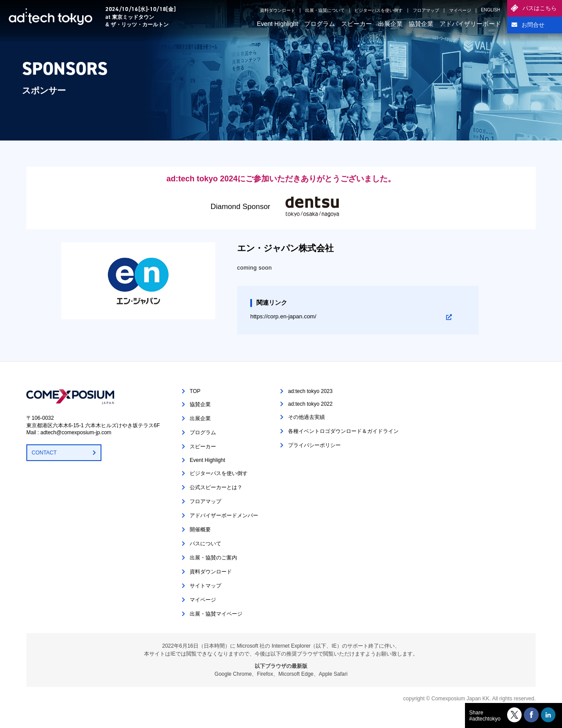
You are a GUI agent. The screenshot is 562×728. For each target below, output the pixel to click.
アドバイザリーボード (470, 24)
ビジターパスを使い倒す (378, 10)
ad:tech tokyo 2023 (310, 391)
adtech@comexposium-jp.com (76, 432)
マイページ (460, 10)
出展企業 (390, 24)
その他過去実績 (306, 417)
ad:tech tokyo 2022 (310, 404)
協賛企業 (421, 24)
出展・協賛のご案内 (213, 558)
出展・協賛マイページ (216, 614)
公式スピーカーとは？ (216, 487)
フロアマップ (426, 10)
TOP (195, 391)
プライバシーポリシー (314, 445)
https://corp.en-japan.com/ (283, 316)
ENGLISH (490, 10)
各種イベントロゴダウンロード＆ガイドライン (343, 431)
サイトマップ (205, 586)
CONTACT (44, 453)
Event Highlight (277, 24)
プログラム (320, 24)
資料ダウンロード (277, 10)
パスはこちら (540, 8)
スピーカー (357, 24)
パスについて (205, 544)
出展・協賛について (325, 10)
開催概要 (200, 530)
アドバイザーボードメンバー (224, 515)
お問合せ (533, 25)
